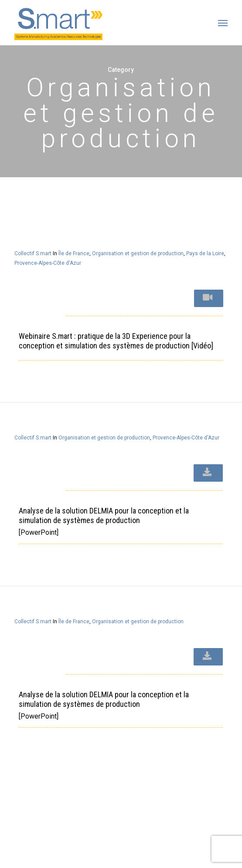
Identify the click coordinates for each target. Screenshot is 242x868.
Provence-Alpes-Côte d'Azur (48, 263)
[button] (223, 23)
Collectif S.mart (33, 253)
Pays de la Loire (205, 253)
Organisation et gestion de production (138, 253)
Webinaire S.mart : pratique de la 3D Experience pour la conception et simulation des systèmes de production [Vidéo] (116, 341)
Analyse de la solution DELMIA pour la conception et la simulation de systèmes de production (104, 515)
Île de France (74, 253)
